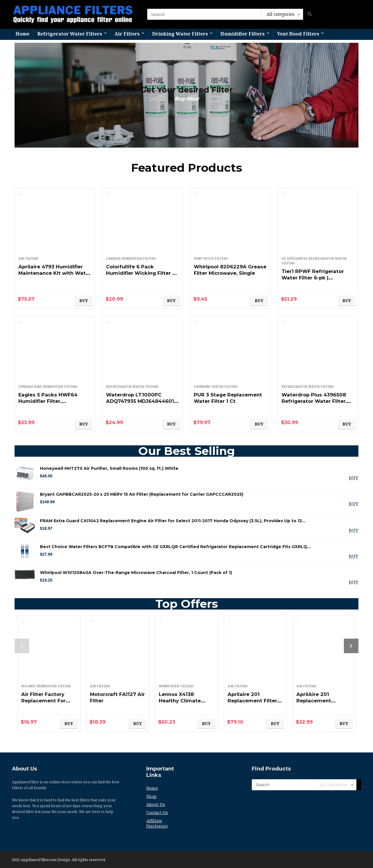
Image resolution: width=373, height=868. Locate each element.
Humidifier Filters (242, 34)
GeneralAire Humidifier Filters (48, 386)
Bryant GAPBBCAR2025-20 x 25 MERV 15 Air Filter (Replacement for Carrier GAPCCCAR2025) (142, 494)
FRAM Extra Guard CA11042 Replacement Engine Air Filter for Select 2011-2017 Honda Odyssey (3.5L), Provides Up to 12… (173, 521)
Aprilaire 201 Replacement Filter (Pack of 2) (254, 701)
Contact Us (157, 813)
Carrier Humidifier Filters (131, 258)
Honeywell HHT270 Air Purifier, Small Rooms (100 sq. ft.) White (109, 468)
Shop (151, 796)
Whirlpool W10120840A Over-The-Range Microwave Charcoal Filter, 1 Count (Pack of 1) (136, 573)
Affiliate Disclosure (157, 823)
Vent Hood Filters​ (298, 34)
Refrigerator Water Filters (70, 34)
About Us (156, 804)
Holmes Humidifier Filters (46, 686)
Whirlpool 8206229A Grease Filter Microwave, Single (228, 273)
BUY (84, 301)
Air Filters (127, 34)
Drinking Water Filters (180, 34)
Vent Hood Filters (211, 258)
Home (22, 34)
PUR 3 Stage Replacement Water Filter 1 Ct (230, 398)
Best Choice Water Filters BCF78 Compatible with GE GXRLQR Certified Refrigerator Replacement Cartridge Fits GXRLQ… (175, 547)
